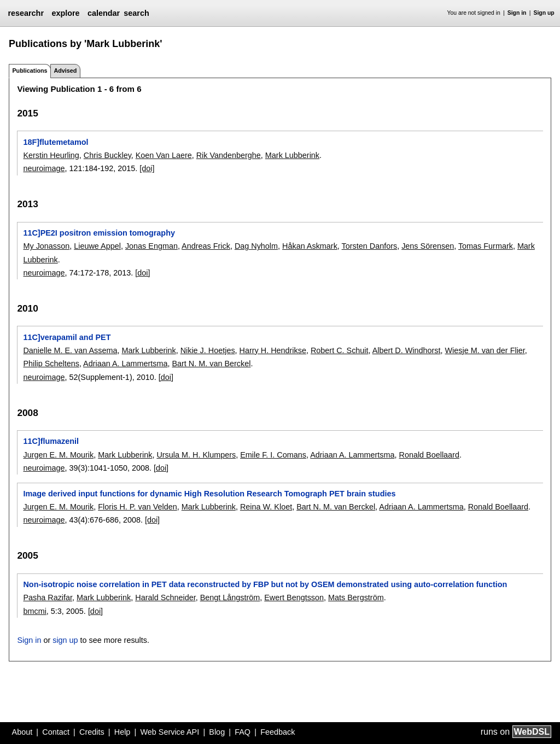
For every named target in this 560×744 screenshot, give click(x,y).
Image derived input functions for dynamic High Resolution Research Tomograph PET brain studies (209, 494)
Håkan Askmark (310, 246)
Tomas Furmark (486, 246)
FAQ (243, 732)
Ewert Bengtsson (294, 597)
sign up (65, 640)
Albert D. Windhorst (407, 350)
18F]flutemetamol (56, 142)
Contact (56, 732)
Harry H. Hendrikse (273, 350)
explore (65, 13)
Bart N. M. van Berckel (211, 364)
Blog (217, 732)
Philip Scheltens (51, 364)
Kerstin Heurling (51, 155)
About (22, 732)
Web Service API (170, 732)
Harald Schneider (165, 597)
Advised (65, 71)
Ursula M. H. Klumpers (196, 455)
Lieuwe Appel (97, 246)
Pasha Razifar (48, 597)
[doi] (147, 168)
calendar (104, 13)
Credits (92, 732)
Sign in (517, 13)
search (136, 13)
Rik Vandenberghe (229, 155)
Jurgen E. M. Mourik (58, 455)
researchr (26, 13)
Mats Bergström (356, 597)
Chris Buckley (107, 155)
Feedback (278, 732)
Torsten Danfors (370, 246)
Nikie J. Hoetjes (208, 350)
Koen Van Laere (164, 155)
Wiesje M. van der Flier (485, 350)
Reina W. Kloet (266, 507)
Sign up (544, 13)
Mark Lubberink (292, 155)
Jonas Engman (151, 246)
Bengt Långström (230, 597)
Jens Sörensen (428, 246)
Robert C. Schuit (340, 350)
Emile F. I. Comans (273, 455)
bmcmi (34, 611)
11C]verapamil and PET (67, 337)
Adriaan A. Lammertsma (125, 364)
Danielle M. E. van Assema (70, 350)
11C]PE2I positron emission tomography (99, 233)
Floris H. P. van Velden (138, 507)
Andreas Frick (206, 246)
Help (122, 732)
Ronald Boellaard (429, 455)
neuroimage (44, 168)
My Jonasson (46, 246)
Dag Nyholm (256, 246)
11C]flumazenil (51, 441)
